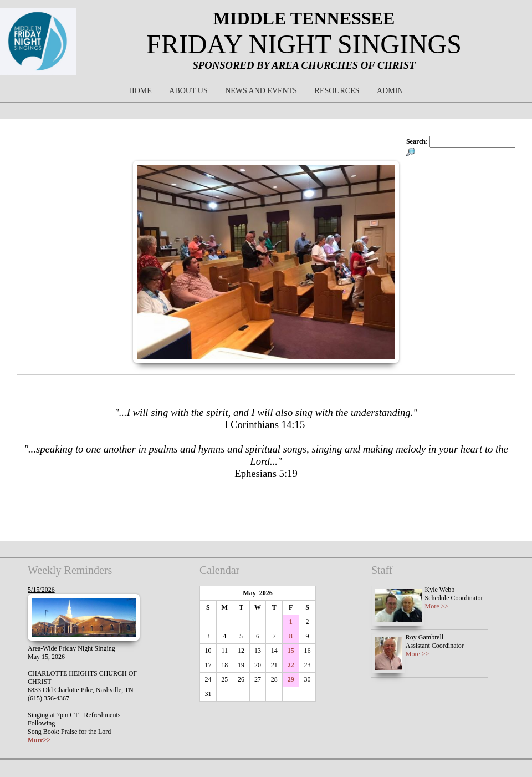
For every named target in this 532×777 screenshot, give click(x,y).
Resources (337, 91)
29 (291, 679)
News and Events (261, 91)
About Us (188, 91)
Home (140, 91)
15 (291, 651)
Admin (390, 91)
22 (291, 665)
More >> (437, 606)
